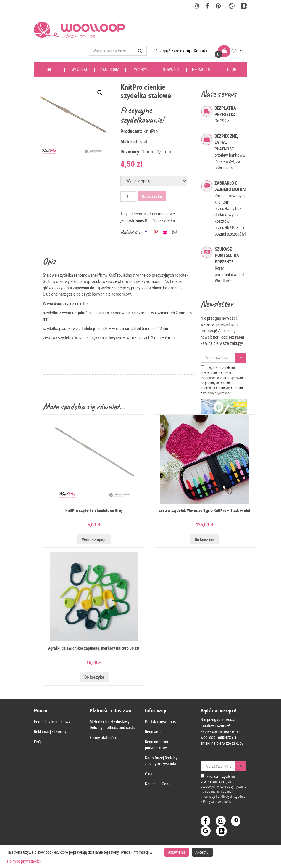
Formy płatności (103, 738)
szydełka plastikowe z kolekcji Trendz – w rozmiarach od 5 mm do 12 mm (106, 328)
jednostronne (132, 220)
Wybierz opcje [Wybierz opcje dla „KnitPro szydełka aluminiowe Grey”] (94, 539)
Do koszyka (152, 196)
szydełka (167, 220)
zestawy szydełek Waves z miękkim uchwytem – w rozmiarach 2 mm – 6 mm (109, 337)
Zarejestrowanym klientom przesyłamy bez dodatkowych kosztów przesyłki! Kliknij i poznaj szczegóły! (231, 208)
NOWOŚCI (171, 69)
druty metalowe (162, 214)
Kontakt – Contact (160, 784)
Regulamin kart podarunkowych (158, 745)
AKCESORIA (110, 69)
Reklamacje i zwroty (50, 732)
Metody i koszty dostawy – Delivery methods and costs (112, 724)
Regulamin (154, 732)
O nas (150, 774)
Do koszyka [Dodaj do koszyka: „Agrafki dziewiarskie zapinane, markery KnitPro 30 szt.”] (94, 677)
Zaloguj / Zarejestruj (173, 51)
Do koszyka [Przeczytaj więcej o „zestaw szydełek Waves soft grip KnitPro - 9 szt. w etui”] (205, 539)
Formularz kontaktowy (52, 722)
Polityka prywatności (162, 722)
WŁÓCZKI (79, 72)
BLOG (232, 69)
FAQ (37, 742)
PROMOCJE (201, 69)
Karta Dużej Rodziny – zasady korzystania (163, 761)
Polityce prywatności (24, 861)
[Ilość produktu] (128, 197)
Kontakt (200, 51)
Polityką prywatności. (218, 393)
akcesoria (138, 214)
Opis (49, 261)
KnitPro (151, 220)
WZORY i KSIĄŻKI (141, 72)
